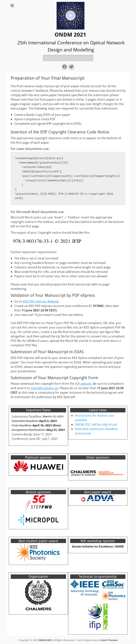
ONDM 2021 (70, 35)
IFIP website (83, 384)
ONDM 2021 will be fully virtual (96, 424)
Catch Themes (109, 640)
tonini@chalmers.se (44, 388)
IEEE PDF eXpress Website (41, 301)
